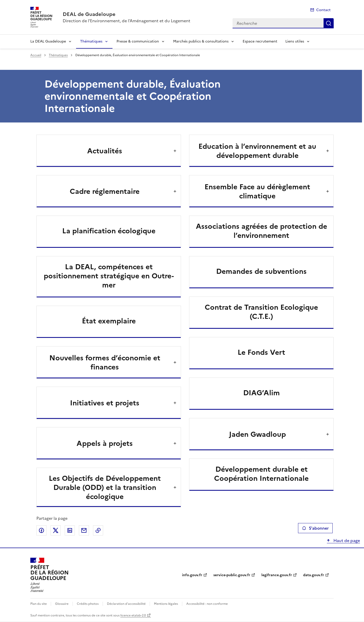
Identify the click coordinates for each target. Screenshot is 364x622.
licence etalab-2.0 (133, 615)
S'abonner (315, 528)
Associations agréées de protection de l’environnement (261, 231)
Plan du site (39, 604)
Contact (323, 10)
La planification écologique (109, 231)
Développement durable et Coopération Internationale (261, 474)
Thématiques (91, 41)
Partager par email (84, 530)
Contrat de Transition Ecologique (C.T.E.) (261, 312)
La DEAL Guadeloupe (48, 41)
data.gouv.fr (314, 575)
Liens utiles (295, 41)
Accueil (36, 55)
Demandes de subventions (261, 271)
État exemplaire (109, 321)
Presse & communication (138, 41)
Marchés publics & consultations (201, 41)
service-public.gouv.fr (232, 575)
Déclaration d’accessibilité (126, 604)
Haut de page (346, 541)
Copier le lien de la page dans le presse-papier (98, 530)
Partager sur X (56, 530)
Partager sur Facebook (41, 530)
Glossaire (62, 604)
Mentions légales (166, 604)
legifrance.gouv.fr (277, 575)
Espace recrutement (260, 41)
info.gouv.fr (192, 575)
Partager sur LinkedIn (70, 530)
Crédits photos (88, 604)
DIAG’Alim (261, 393)
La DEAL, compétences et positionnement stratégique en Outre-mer (109, 276)
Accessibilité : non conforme (207, 604)
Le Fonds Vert (261, 352)
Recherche (329, 23)
